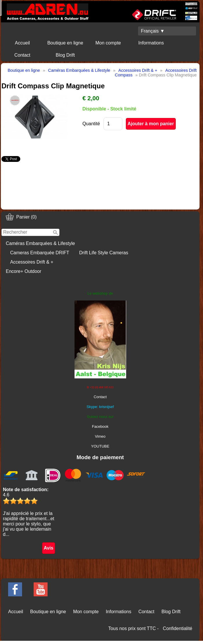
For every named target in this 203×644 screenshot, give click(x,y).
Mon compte (108, 43)
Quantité (91, 124)
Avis (49, 548)
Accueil (22, 43)
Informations (151, 43)
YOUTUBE (100, 446)
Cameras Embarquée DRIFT (40, 253)
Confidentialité (178, 628)
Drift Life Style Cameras (104, 253)
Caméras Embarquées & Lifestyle (40, 243)
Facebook (100, 426)
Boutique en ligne (65, 43)
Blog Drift (65, 55)
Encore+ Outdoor (23, 271)
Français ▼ (153, 31)
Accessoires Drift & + (32, 262)
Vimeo (100, 436)
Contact (22, 55)
